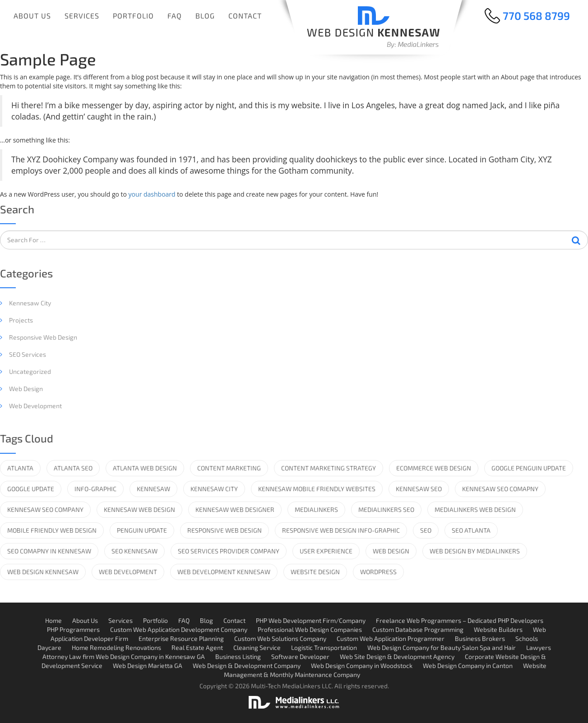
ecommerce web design (434, 468)
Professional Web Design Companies (310, 629)
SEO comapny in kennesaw (49, 551)
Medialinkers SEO (386, 509)
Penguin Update (142, 530)
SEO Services (28, 354)
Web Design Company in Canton (468, 665)
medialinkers (316, 509)
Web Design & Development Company (247, 665)
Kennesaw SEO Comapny (500, 489)
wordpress (378, 572)
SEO (426, 530)
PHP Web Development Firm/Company (311, 620)
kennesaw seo (419, 489)
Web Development (35, 406)
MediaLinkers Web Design (475, 509)
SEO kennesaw (134, 551)
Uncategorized (30, 371)
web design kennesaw (43, 572)
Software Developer (300, 656)
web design (391, 551)
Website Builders (498, 629)
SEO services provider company (229, 551)
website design (315, 572)
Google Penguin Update (529, 468)
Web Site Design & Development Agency (397, 656)
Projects (21, 320)
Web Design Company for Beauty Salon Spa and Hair (442, 647)
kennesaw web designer (235, 509)
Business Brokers (480, 638)
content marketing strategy (329, 468)
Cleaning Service (257, 647)
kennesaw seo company (45, 509)
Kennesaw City (30, 303)
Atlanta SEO (73, 468)
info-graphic (95, 489)
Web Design (26, 389)
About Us (32, 16)
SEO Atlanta (471, 530)
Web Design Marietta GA (148, 665)
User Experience (326, 551)
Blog (205, 16)
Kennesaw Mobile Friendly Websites (317, 489)
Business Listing (238, 656)
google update (31, 489)
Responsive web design (43, 337)
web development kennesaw (224, 572)
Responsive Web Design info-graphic (341, 530)
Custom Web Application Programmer (391, 638)
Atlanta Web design (145, 468)
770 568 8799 (536, 16)
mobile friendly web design (52, 530)
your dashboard (152, 194)
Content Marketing (229, 468)
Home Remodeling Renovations (116, 647)
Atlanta (20, 468)
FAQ (175, 16)
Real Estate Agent (197, 647)
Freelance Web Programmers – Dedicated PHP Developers (460, 620)
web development (128, 572)
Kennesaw (153, 489)
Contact (245, 16)
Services (82, 16)
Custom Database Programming (418, 629)
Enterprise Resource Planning (181, 638)
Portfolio (133, 16)
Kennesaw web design (139, 509)
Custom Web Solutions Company (280, 638)
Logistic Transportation (324, 647)
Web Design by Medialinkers (475, 551)
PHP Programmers (73, 629)
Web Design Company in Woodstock (362, 665)
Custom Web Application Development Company (179, 629)
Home (53, 620)
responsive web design (225, 530)
